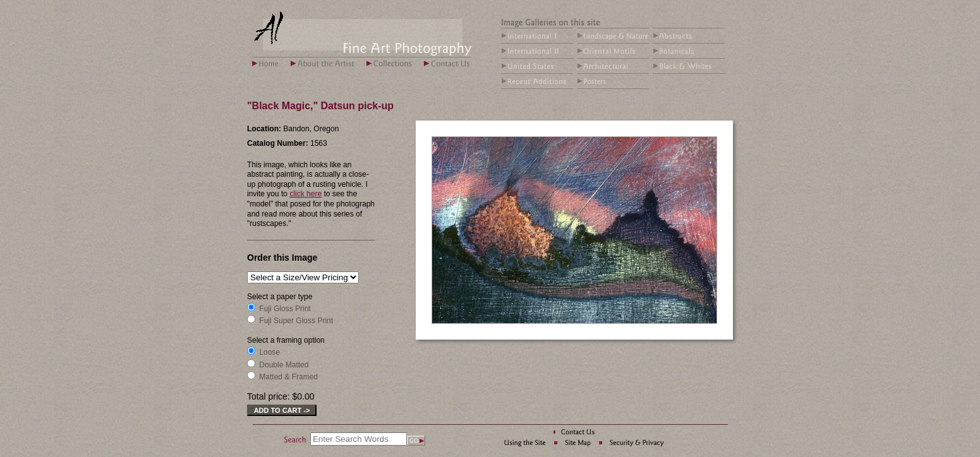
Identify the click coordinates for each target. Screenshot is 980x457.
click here (305, 194)
